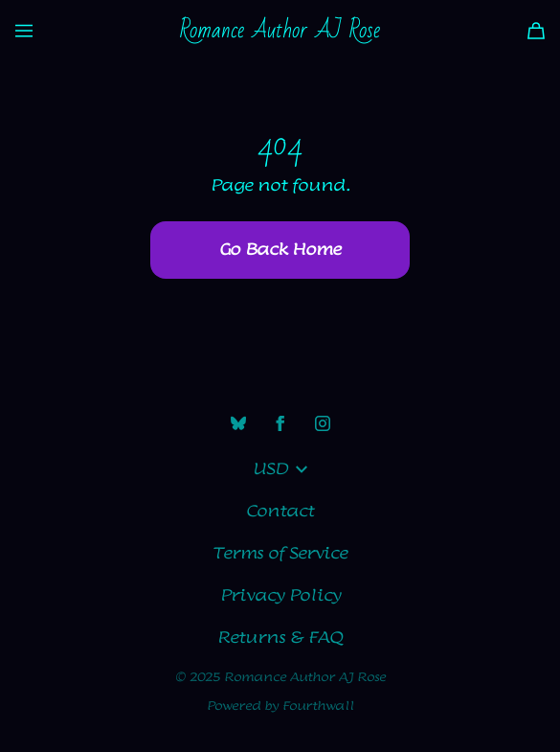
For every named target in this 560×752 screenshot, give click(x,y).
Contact (280, 512)
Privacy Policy (280, 596)
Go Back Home (280, 250)
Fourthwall (318, 706)
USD (280, 469)
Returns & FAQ (280, 638)
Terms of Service (280, 554)
